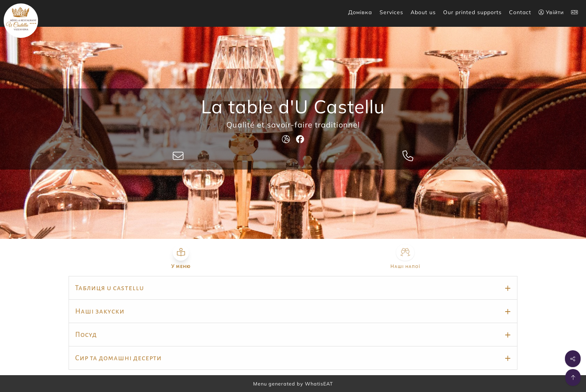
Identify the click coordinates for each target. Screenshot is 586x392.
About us (423, 12)
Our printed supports (472, 12)
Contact (520, 12)
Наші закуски (100, 311)
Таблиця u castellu (110, 288)
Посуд (86, 335)
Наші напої (405, 266)
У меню (181, 266)
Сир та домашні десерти (118, 358)
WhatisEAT (319, 384)
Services (391, 12)
